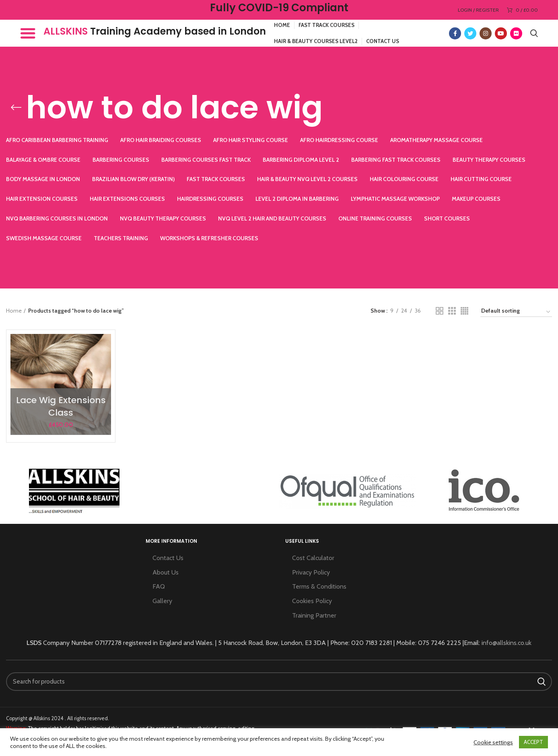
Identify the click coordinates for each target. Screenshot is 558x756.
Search (541, 682)
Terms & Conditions (319, 586)
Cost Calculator (313, 558)
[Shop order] (516, 312)
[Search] (279, 682)
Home (14, 311)
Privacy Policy (311, 572)
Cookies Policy (312, 601)
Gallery (162, 601)
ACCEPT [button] (533, 742)
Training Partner (314, 615)
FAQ (159, 586)
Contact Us (168, 558)
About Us (166, 572)
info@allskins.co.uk (507, 643)
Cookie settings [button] (493, 742)
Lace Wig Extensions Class (61, 406)
